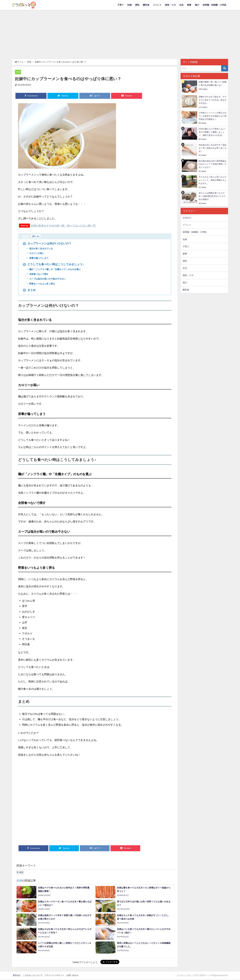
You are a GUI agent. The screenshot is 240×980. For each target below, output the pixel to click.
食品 (21, 873)
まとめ (29, 290)
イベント (157, 5)
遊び (197, 5)
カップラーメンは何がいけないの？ (47, 243)
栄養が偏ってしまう (39, 258)
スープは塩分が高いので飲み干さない (47, 279)
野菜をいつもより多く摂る (42, 284)
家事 (189, 5)
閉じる (36, 236)
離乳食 (146, 5)
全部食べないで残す (39, 275)
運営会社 (17, 976)
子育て (121, 5)
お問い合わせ (72, 976)
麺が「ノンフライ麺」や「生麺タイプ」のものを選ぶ (55, 270)
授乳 (137, 5)
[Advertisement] (120, 33)
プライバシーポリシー (54, 976)
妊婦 (129, 5)
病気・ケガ (170, 5)
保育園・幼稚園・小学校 (214, 5)
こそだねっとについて (33, 976)
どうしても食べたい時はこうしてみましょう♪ (53, 265)
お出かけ (187, 218)
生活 (181, 5)
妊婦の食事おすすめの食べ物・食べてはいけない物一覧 (63, 226)
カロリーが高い (37, 253)
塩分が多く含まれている (41, 249)
